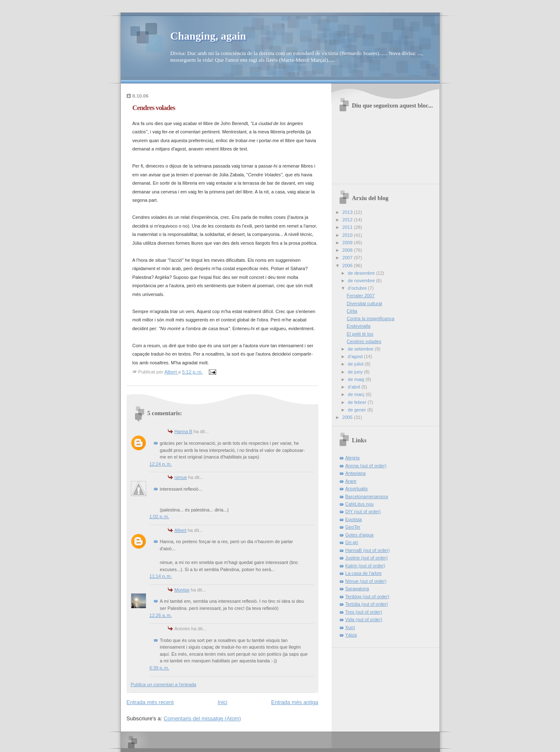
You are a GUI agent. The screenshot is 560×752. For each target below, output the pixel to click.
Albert (181, 530)
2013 (348, 212)
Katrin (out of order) (365, 566)
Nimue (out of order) (366, 581)
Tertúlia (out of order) (367, 604)
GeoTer (353, 527)
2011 (348, 227)
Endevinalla (359, 326)
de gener (358, 410)
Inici (222, 702)
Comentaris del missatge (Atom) (202, 718)
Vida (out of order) (364, 619)
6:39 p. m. (160, 668)
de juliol (356, 364)
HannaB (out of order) (368, 550)
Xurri (350, 627)
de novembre (362, 281)
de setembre (361, 349)
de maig (357, 379)
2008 (348, 250)
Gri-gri (352, 542)
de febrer (358, 402)
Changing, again (208, 36)
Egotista (354, 519)
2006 (348, 266)
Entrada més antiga (295, 702)
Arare (351, 481)
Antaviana (356, 473)
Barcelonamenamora (367, 496)
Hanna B (184, 431)
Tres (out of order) (364, 612)
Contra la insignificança (370, 318)
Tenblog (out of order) (367, 597)
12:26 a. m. (161, 615)
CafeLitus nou (360, 504)
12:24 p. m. (161, 464)
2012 (348, 220)
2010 (348, 235)
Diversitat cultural (364, 303)
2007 (348, 258)
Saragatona (357, 589)
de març (357, 394)
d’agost (356, 356)
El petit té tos (360, 334)
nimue (181, 477)
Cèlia (352, 311)
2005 (348, 417)
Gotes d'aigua (360, 535)
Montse (182, 590)
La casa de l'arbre (364, 573)
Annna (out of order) (366, 466)
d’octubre (358, 288)
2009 (348, 243)
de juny (356, 372)
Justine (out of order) (367, 558)
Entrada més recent (150, 702)
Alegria (352, 458)
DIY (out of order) (363, 511)
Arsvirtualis (357, 489)
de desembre (362, 273)
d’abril (355, 387)
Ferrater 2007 (361, 296)
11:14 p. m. (161, 576)
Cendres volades (364, 341)
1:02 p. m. (160, 516)
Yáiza (351, 635)
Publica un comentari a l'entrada (164, 684)
